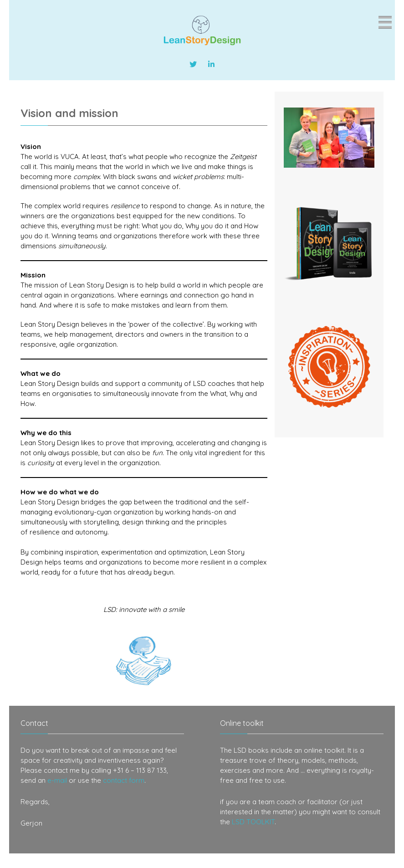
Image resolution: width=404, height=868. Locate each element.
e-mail (57, 780)
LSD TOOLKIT (253, 822)
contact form (124, 780)
